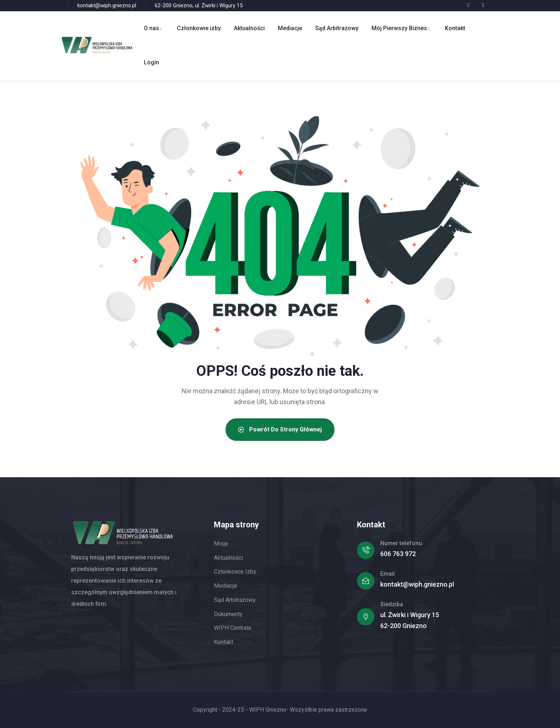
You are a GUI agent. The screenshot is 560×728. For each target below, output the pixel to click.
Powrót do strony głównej (280, 429)
